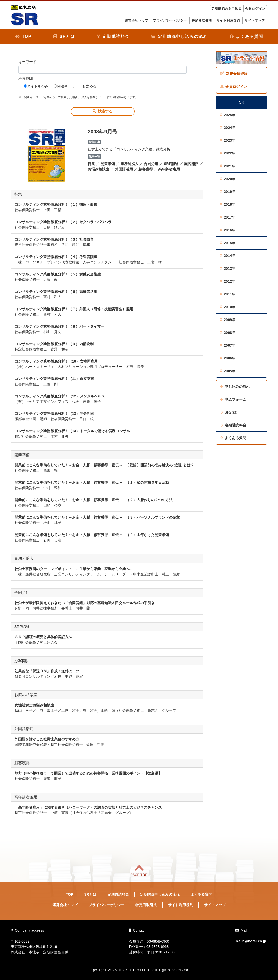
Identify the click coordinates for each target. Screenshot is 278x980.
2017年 (228, 217)
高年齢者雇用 (169, 169)
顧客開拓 (191, 164)
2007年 (228, 345)
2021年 (228, 166)
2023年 (228, 140)
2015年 (228, 243)
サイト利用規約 (228, 20)
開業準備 (108, 164)
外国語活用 (124, 169)
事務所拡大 (130, 164)
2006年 (228, 358)
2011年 (228, 294)
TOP (23, 37)
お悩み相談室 (98, 169)
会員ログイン (255, 9)
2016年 (228, 230)
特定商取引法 (202, 20)
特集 (91, 164)
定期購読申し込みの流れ (179, 37)
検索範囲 (26, 79)
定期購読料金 (113, 37)
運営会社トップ (137, 20)
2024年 (228, 128)
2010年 (228, 307)
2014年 (228, 256)
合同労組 (151, 164)
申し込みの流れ (235, 387)
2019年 (228, 192)
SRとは (64, 37)
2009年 (228, 320)
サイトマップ (255, 20)
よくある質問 (246, 37)
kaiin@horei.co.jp (251, 941)
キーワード (27, 62)
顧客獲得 (146, 169)
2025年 (228, 115)
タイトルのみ (36, 86)
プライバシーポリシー (170, 20)
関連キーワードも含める (75, 86)
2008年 (228, 333)
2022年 (228, 153)
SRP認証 (171, 164)
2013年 (228, 269)
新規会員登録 (234, 74)
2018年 (228, 204)
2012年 (228, 281)
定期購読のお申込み (227, 9)
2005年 (228, 371)
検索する (102, 111)
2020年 (228, 179)
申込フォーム (233, 399)
